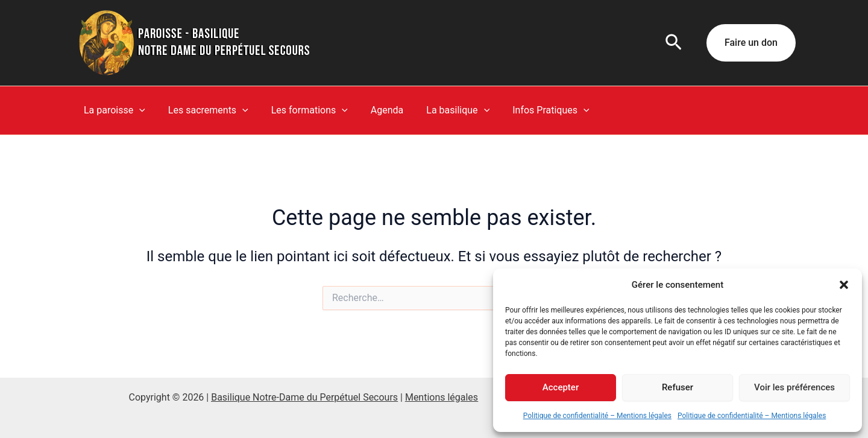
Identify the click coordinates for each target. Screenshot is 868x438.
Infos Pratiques (531, 110)
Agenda (374, 110)
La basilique (442, 110)
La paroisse (113, 110)
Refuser (678, 387)
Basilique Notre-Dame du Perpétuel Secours (304, 397)
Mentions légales (442, 397)
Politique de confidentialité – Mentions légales (597, 416)
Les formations (300, 110)
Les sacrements (203, 110)
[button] (844, 285)
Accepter (561, 387)
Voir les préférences (794, 387)
